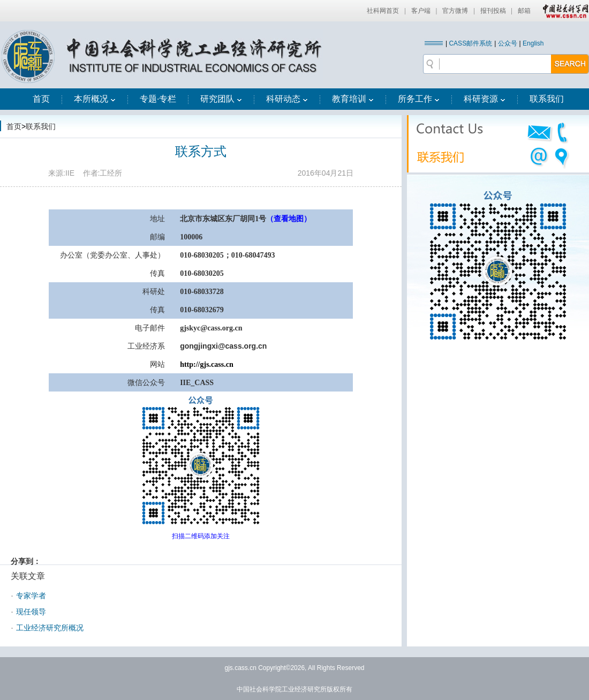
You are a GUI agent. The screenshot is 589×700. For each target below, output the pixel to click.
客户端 (421, 11)
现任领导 (31, 612)
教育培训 (353, 99)
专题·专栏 (158, 99)
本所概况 (95, 99)
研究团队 (221, 99)
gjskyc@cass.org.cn (211, 328)
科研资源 (485, 99)
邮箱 (524, 11)
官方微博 (455, 11)
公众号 (508, 43)
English (533, 43)
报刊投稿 (493, 11)
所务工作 (419, 99)
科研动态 (287, 99)
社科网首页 (383, 11)
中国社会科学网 (563, 11)
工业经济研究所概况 (50, 628)
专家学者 (31, 596)
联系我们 (547, 99)
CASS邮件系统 (470, 43)
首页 (41, 99)
